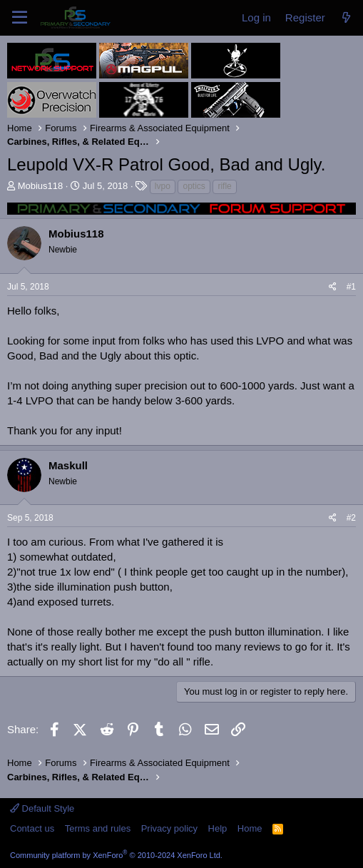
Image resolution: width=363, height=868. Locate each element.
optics (194, 186)
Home (250, 828)
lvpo (163, 186)
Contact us (32, 828)
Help (218, 828)
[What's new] (346, 17)
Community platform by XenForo (116, 855)
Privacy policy (169, 828)
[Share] (333, 287)
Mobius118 (41, 186)
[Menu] (20, 18)
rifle (224, 186)
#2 (351, 518)
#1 (351, 287)
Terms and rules (98, 828)
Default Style (42, 808)
